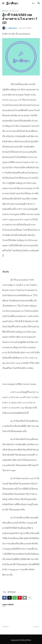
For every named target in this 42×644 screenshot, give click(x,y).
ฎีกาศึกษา (12, 3)
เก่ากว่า (36, 627)
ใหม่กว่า (6, 627)
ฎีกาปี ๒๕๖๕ (14, 11)
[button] (3, 3)
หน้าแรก (5, 11)
